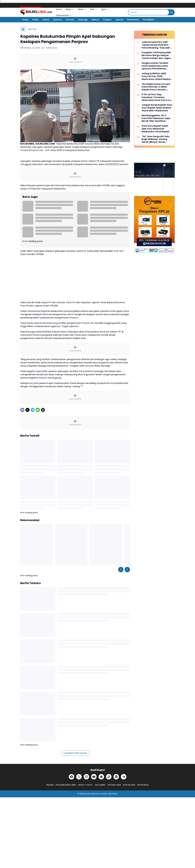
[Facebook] (22, 410)
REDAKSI (50, 785)
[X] (27, 410)
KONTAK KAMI (129, 785)
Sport (105, 9)
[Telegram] (33, 410)
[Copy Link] (43, 410)
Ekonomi (58, 20)
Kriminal (70, 20)
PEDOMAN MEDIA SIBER (66, 785)
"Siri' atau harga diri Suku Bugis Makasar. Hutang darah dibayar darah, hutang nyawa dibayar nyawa (156, 139)
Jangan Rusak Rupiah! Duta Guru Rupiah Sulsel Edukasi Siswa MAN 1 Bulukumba (157, 108)
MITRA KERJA (143, 785)
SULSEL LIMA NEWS (109, 794)
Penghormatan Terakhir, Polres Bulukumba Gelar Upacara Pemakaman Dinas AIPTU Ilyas (155, 66)
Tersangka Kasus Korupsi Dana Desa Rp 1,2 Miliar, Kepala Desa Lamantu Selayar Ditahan (156, 87)
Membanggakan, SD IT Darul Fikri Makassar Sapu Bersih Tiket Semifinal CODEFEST (156, 118)
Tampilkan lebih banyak (75, 753)
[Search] (149, 12)
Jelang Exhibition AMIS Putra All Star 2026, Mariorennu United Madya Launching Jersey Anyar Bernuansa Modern (156, 76)
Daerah (119, 20)
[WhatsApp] (38, 410)
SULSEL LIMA (90, 794)
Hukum (46, 20)
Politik (35, 20)
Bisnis (82, 9)
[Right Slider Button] (127, 570)
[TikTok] (109, 777)
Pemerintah (133, 20)
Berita (70, 9)
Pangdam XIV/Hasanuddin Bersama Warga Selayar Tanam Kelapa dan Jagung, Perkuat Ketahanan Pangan (157, 55)
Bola (94, 9)
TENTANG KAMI (114, 785)
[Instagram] (86, 777)
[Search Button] (172, 12)
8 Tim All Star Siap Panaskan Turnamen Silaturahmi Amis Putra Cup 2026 (157, 97)
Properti (107, 20)
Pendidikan (148, 20)
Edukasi (95, 20)
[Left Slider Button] (121, 570)
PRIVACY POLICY (85, 785)
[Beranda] (23, 29)
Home (59, 9)
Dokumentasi (64, 15)
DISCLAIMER (100, 785)
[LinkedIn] (116, 777)
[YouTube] (94, 777)
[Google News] (101, 777)
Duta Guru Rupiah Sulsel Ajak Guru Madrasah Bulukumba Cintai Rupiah (155, 129)
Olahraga (83, 20)
